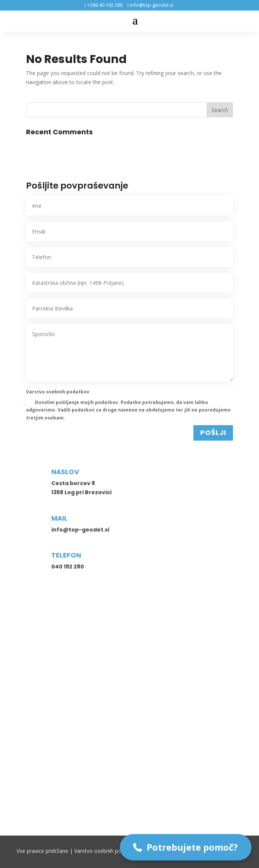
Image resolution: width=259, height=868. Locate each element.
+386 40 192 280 (104, 5)
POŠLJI (213, 432)
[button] (186, 847)
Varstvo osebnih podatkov (106, 851)
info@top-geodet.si (151, 5)
